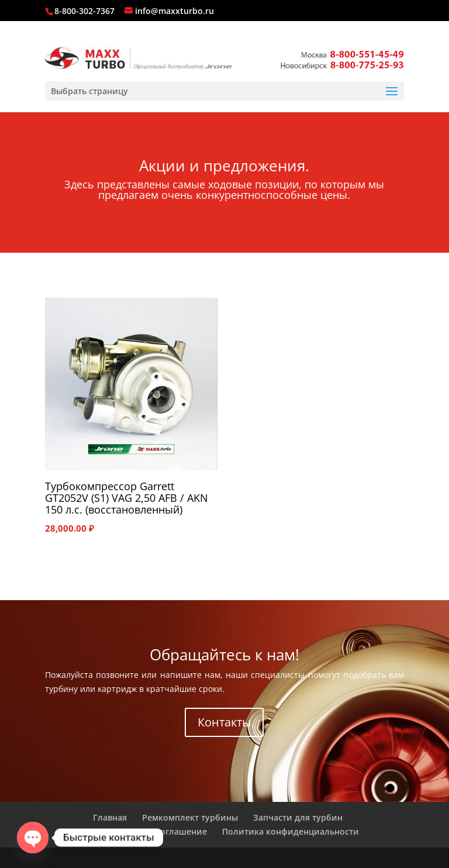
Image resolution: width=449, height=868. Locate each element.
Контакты (224, 722)
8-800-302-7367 (84, 11)
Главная (110, 817)
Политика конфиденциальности (291, 831)
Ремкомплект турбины (190, 817)
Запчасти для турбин (298, 817)
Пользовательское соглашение (142, 831)
